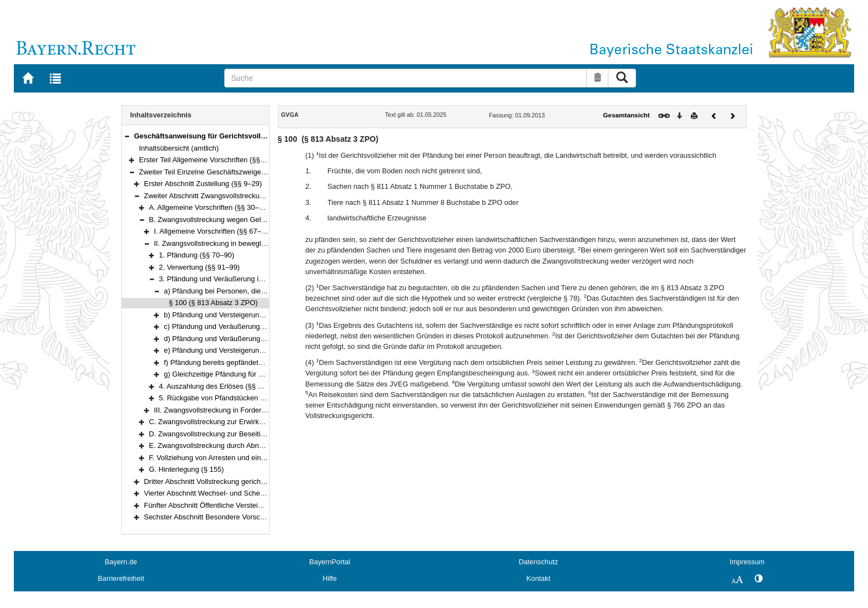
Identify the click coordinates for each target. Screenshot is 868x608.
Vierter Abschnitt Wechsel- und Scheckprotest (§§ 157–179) (239, 493)
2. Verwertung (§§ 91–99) (199, 267)
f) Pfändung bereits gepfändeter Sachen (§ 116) (240, 362)
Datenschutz (538, 562)
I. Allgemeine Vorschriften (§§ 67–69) (213, 231)
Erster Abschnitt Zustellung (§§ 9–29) (203, 184)
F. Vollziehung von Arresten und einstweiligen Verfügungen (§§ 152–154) (264, 458)
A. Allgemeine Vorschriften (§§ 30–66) (209, 207)
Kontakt (538, 578)
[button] (127, 136)
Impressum (747, 562)
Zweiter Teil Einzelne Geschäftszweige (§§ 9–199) (218, 172)
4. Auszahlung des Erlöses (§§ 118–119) (223, 386)
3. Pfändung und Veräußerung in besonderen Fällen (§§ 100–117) (264, 279)
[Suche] (405, 78)
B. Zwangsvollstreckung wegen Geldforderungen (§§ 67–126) (247, 220)
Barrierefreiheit (121, 578)
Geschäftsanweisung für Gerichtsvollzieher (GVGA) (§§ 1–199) (240, 136)
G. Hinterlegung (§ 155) (186, 469)
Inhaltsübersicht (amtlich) (179, 148)
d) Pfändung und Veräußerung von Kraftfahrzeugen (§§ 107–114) (268, 339)
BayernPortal (330, 562)
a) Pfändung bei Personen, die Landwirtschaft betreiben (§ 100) (265, 291)
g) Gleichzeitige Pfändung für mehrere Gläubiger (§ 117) (253, 374)
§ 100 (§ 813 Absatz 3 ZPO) (213, 303)
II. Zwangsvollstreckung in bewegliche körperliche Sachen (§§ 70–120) (266, 243)
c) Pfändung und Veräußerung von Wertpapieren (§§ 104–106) (263, 326)
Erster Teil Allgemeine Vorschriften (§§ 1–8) (208, 160)
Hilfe (330, 578)
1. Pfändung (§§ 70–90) (197, 255)
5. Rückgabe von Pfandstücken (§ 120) (221, 398)
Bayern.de (121, 562)
